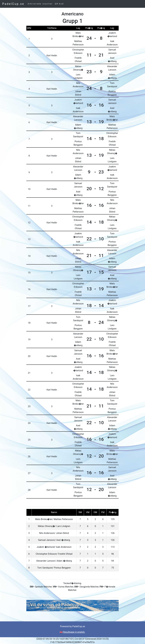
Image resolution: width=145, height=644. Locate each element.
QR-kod (59, 4)
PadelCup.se (13, 4)
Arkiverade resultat (40, 4)
